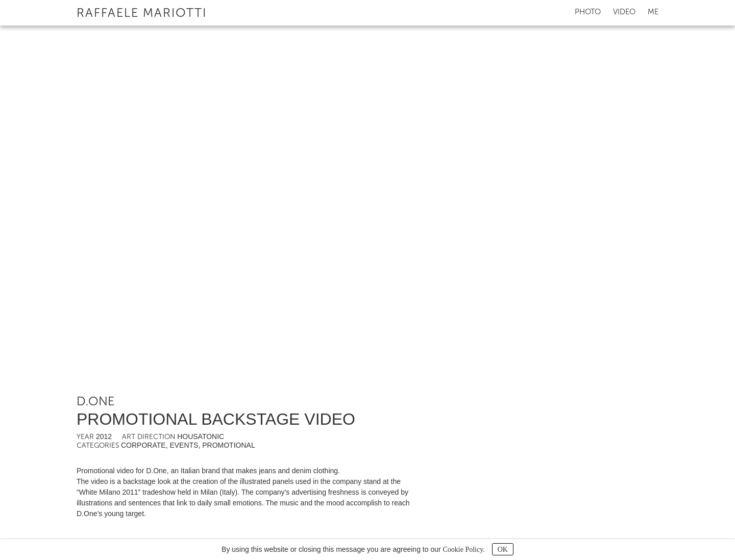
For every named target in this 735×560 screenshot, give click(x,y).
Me (653, 12)
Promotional (228, 445)
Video (624, 12)
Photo (588, 12)
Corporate (143, 445)
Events (184, 445)
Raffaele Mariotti (142, 13)
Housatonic (201, 436)
